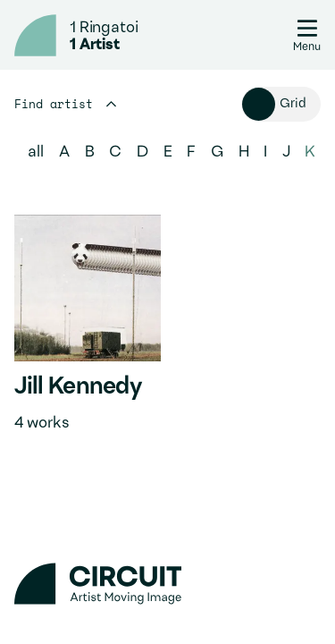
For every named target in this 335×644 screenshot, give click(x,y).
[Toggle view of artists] (281, 105)
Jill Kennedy (78, 387)
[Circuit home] (35, 35)
